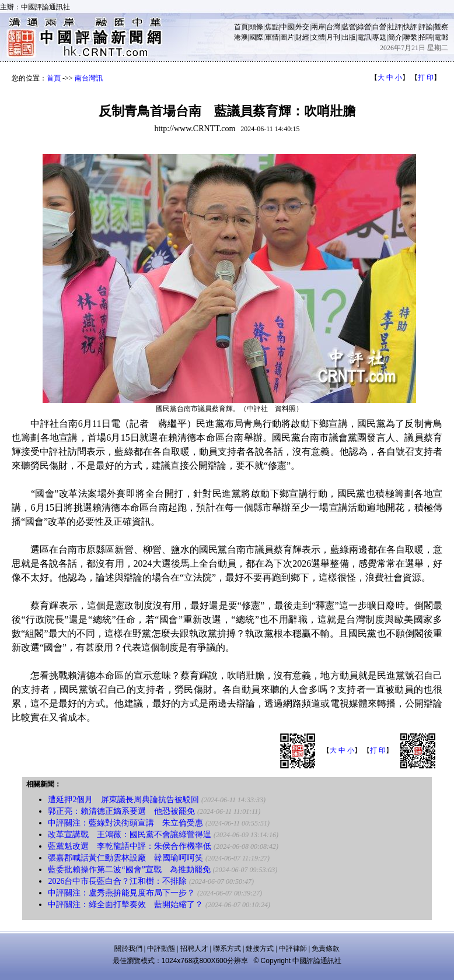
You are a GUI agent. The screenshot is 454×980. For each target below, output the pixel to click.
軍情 (272, 37)
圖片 (287, 37)
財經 (302, 37)
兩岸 (318, 27)
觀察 (441, 27)
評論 (426, 27)
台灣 (333, 27)
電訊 (364, 37)
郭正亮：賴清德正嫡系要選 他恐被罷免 (121, 811)
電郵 (441, 37)
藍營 (349, 27)
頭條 (256, 27)
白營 (379, 27)
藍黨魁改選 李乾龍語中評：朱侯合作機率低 (130, 846)
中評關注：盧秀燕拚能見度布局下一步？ (121, 893)
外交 (302, 27)
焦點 (272, 27)
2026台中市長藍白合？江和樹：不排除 (117, 881)
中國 (287, 27)
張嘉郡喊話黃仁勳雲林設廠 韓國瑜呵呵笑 (125, 858)
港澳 (241, 37)
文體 (318, 37)
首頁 (241, 27)
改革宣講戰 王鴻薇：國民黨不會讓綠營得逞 (130, 835)
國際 (256, 37)
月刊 (333, 37)
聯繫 (410, 37)
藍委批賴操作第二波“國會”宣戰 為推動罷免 (129, 870)
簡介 (395, 37)
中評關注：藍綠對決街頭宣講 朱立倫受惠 (125, 823)
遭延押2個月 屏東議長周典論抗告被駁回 (123, 800)
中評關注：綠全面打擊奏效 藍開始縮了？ (125, 905)
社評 (395, 27)
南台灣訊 (89, 78)
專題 (379, 37)
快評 (410, 27)
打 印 (426, 78)
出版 (349, 37)
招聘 (426, 37)
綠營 (364, 27)
